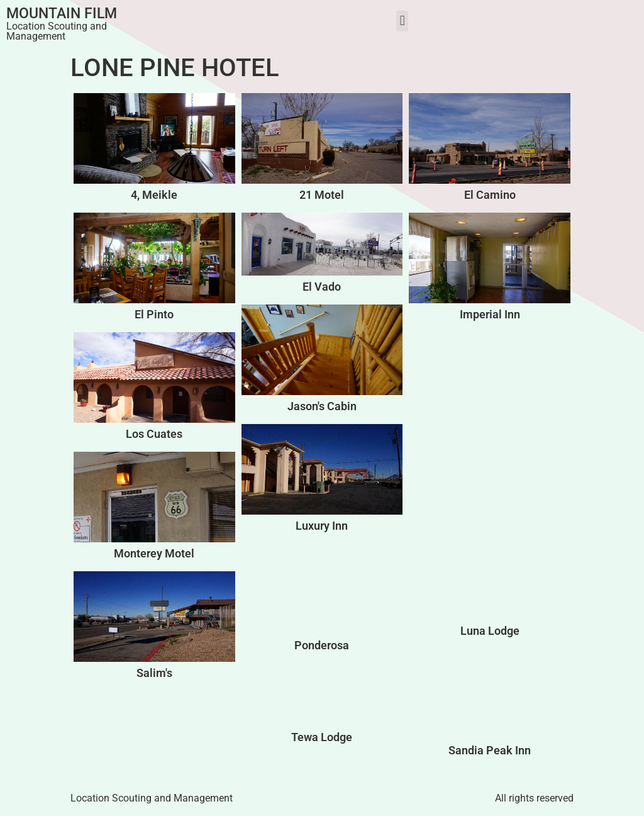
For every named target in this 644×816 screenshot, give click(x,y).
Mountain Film (62, 14)
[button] (402, 21)
